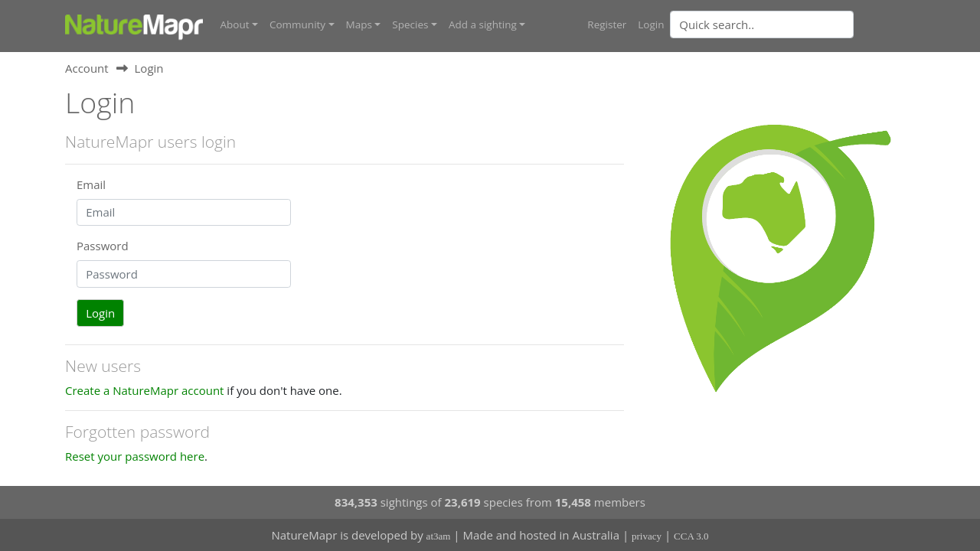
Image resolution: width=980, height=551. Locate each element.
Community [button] (297, 24)
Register (607, 24)
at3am (439, 536)
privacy (647, 536)
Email (91, 184)
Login (651, 24)
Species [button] (410, 24)
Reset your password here (135, 456)
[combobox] (792, 24)
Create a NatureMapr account (144, 390)
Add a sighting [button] (483, 24)
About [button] (235, 24)
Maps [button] (359, 24)
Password (103, 246)
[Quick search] (762, 24)
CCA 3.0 (691, 536)
